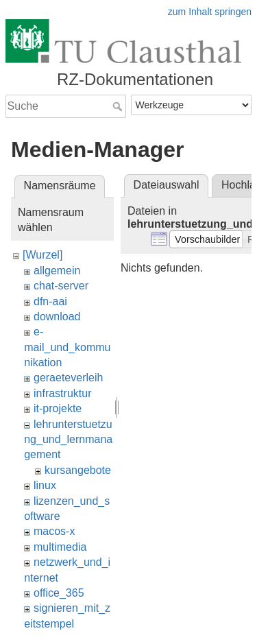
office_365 (59, 593)
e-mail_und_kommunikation (67, 347)
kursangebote (78, 470)
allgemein (57, 271)
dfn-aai (50, 301)
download (57, 317)
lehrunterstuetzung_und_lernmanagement (68, 440)
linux (45, 485)
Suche (119, 106)
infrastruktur (62, 393)
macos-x (54, 531)
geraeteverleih (68, 378)
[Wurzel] (42, 255)
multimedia (60, 547)
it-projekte (58, 408)
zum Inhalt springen (210, 12)
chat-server (61, 286)
